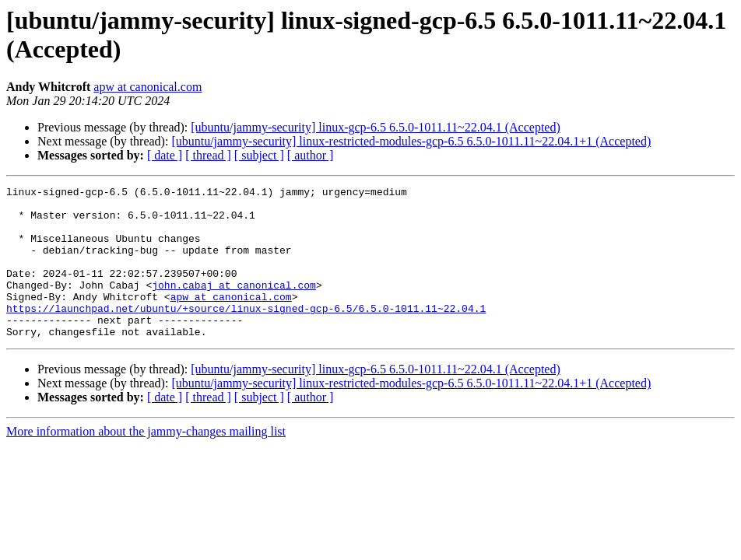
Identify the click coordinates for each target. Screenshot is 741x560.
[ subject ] (259, 155)
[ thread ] (208, 155)
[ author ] (311, 155)
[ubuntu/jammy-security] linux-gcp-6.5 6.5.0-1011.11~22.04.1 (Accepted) (375, 127)
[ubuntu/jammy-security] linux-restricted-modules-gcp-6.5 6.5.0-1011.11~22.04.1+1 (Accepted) (411, 141)
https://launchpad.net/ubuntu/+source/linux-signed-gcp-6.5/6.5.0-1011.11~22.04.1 (246, 334)
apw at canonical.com (147, 87)
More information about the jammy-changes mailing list (146, 462)
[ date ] (165, 155)
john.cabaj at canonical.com (234, 306)
